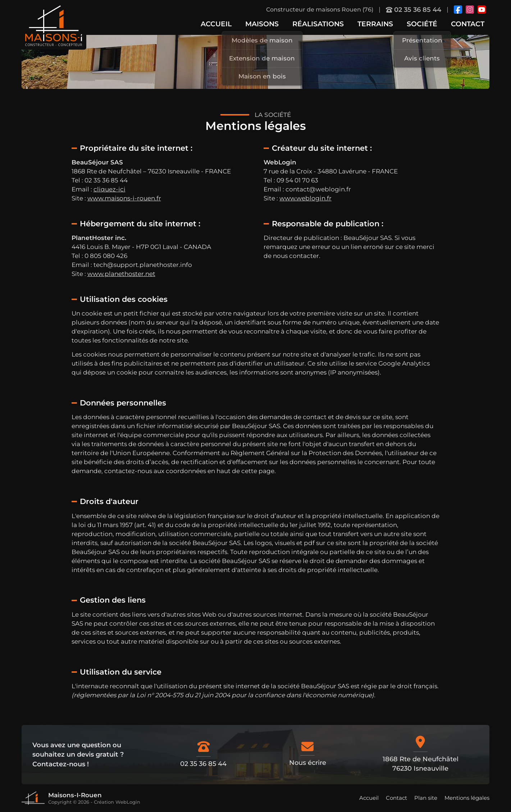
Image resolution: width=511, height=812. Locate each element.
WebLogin (128, 802)
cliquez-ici (109, 189)
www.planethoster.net (121, 274)
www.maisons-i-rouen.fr (124, 198)
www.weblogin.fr (305, 198)
